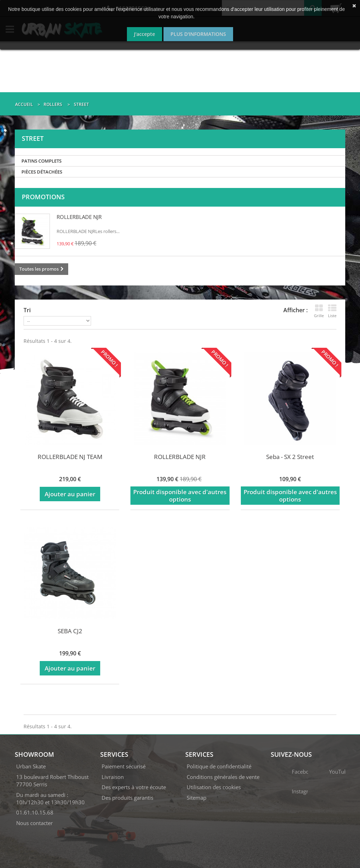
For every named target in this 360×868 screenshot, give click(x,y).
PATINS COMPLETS (41, 161)
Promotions (43, 197)
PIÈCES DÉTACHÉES (42, 172)
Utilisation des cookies (214, 787)
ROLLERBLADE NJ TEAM (70, 457)
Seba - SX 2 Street (290, 457)
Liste (332, 311)
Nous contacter (34, 823)
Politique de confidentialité (219, 766)
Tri (27, 310)
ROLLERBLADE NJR (79, 217)
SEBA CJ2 (70, 631)
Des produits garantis (127, 798)
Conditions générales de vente (223, 777)
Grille (319, 311)
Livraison (113, 777)
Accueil (24, 104)
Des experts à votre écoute (134, 787)
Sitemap (197, 798)
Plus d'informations (198, 34)
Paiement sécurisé (124, 766)
